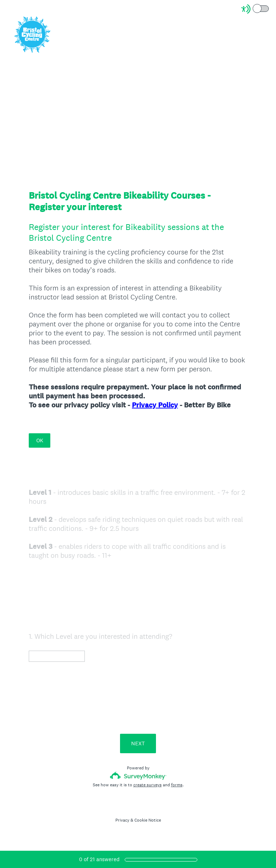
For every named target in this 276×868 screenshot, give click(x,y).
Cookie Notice (148, 820)
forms (177, 785)
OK (40, 440)
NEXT (138, 743)
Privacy (122, 820)
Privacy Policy (155, 405)
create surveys (148, 785)
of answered (99, 859)
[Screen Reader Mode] (256, 9)
